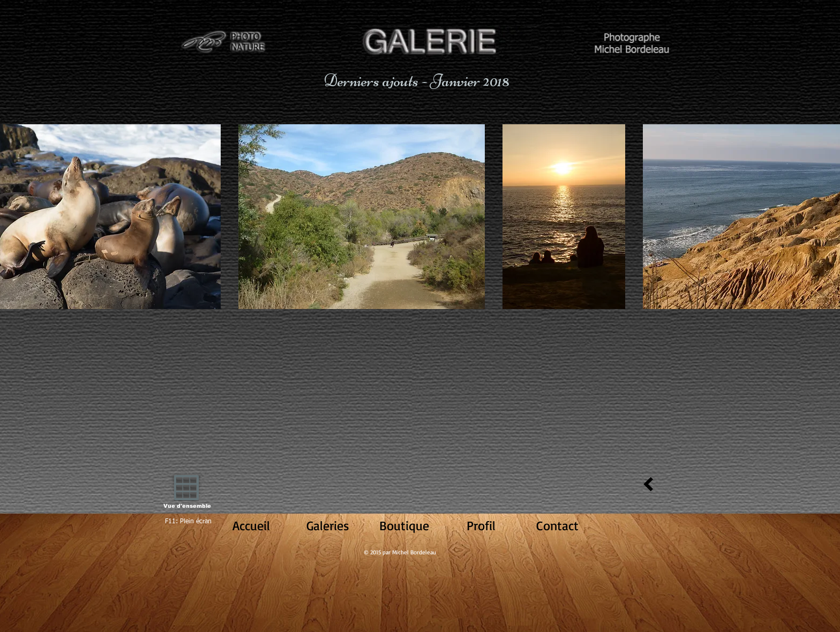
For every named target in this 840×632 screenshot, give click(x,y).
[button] (362, 217)
